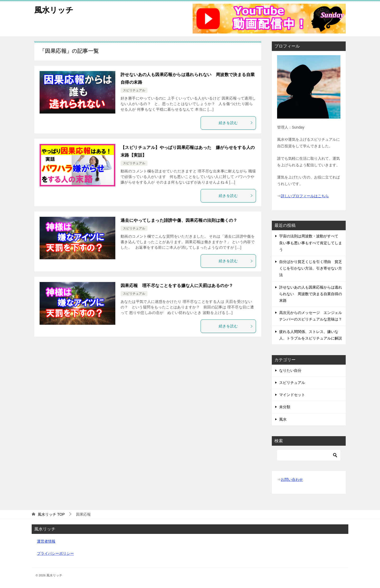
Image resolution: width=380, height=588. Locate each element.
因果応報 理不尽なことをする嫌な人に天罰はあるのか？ (177, 286)
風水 (283, 419)
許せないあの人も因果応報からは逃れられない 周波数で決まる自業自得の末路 (311, 294)
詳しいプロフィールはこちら (305, 196)
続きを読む (236, 123)
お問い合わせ (292, 479)
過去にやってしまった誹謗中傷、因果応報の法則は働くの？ (179, 220)
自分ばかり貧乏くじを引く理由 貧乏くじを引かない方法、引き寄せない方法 (311, 268)
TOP (51, 514)
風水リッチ (54, 9)
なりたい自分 (290, 370)
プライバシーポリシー (55, 553)
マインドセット (292, 395)
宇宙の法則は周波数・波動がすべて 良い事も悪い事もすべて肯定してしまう (311, 243)
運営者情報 (46, 541)
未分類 (285, 407)
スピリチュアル (134, 90)
